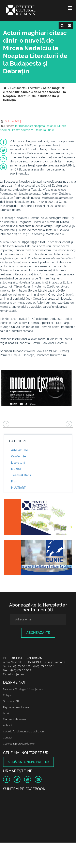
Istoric (7, 713)
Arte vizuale (20, 450)
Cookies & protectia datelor (19, 744)
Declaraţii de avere (14, 719)
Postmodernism (23, 130)
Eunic (50, 130)
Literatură (18, 463)
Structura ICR (11, 701)
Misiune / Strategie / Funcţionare (23, 689)
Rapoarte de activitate (16, 707)
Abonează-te (38, 633)
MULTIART (18, 488)
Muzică (16, 469)
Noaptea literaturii (45, 126)
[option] (36, 388)
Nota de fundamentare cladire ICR (24, 732)
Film (14, 481)
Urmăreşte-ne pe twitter (28, 762)
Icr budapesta (24, 126)
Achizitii (8, 725)
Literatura (40, 130)
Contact (8, 738)
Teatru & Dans (21, 475)
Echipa (7, 695)
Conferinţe (19, 456)
